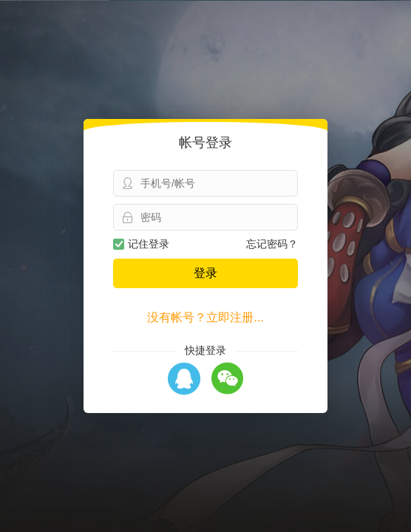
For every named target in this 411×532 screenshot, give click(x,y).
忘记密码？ (272, 244)
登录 (205, 273)
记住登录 (141, 244)
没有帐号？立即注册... (205, 317)
